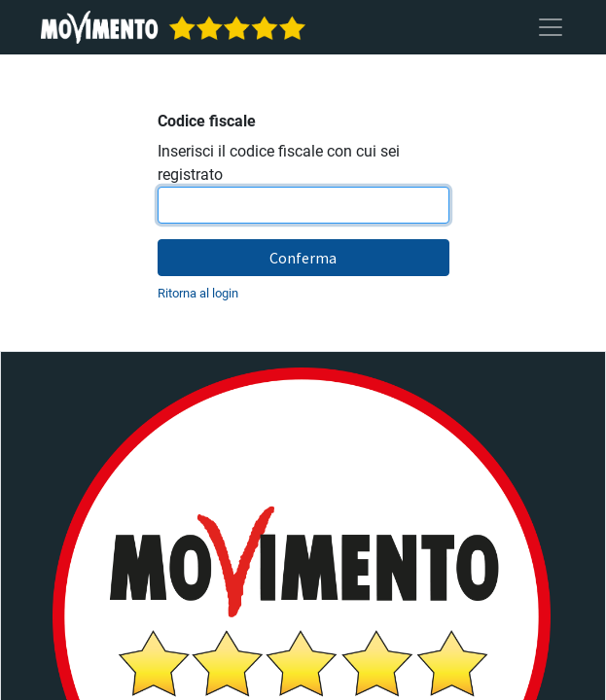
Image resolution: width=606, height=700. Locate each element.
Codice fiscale (207, 121)
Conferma (303, 258)
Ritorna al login (198, 293)
